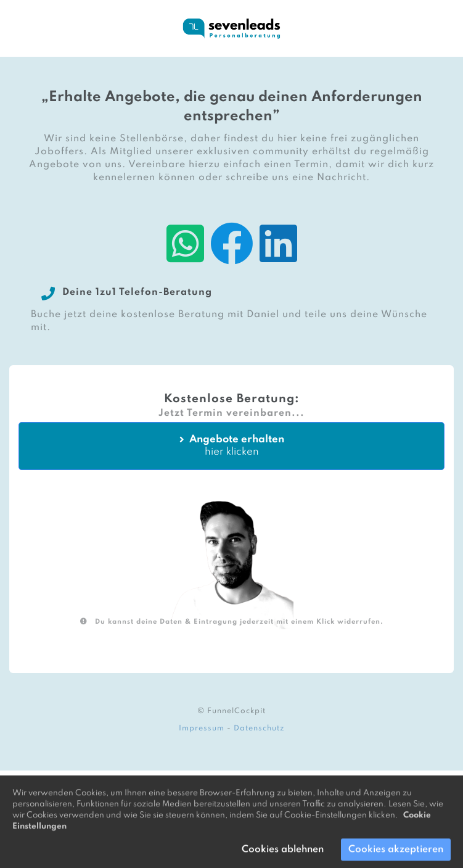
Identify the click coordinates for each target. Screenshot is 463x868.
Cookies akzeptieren (396, 854)
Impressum (202, 729)
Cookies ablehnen (283, 854)
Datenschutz (259, 729)
